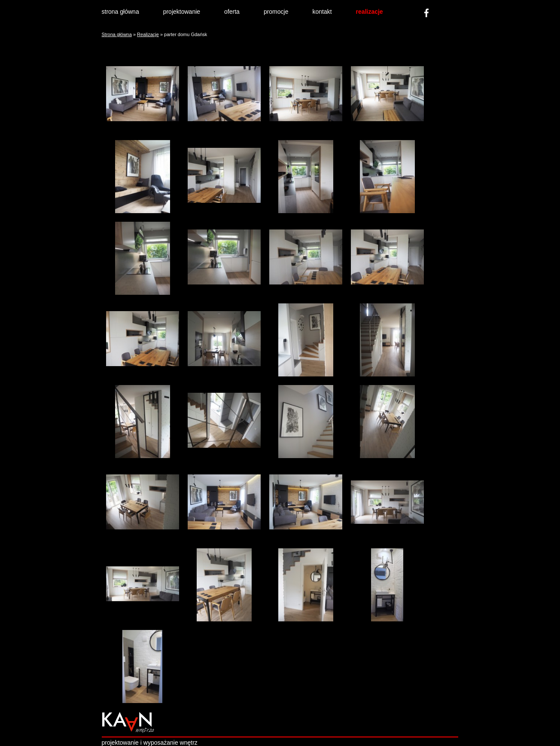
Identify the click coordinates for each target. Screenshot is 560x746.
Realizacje (148, 34)
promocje (276, 12)
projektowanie (182, 12)
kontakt (322, 12)
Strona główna (117, 34)
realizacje (370, 12)
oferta (232, 12)
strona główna (120, 12)
